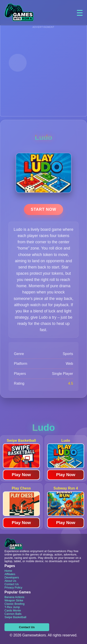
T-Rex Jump (12, 607)
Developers (12, 577)
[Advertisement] (43, 73)
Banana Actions (14, 597)
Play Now (21, 475)
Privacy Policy (13, 587)
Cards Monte (13, 610)
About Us (10, 581)
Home (8, 571)
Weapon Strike (14, 600)
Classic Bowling (15, 604)
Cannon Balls (13, 614)
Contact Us (12, 584)
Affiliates (10, 574)
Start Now (43, 209)
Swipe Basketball (15, 617)
